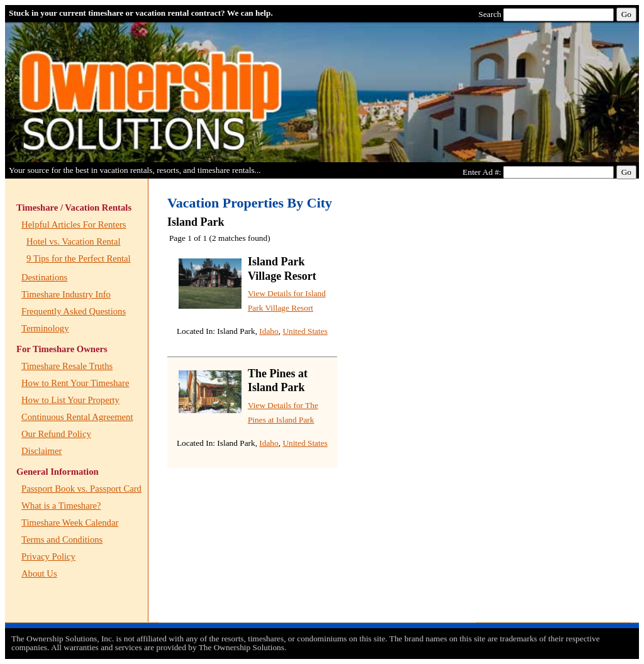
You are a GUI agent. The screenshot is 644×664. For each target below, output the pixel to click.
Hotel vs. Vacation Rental (74, 241)
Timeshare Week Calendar (70, 523)
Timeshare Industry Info (66, 294)
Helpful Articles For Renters (74, 224)
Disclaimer (42, 451)
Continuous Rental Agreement (77, 417)
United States (305, 331)
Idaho (269, 331)
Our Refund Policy (56, 434)
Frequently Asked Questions (74, 311)
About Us (39, 573)
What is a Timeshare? (61, 506)
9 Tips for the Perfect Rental (79, 258)
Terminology (45, 328)
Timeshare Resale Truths (67, 366)
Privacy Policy (48, 556)
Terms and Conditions (62, 539)
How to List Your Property (70, 400)
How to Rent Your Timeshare (75, 383)
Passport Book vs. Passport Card (81, 489)
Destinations (44, 277)
